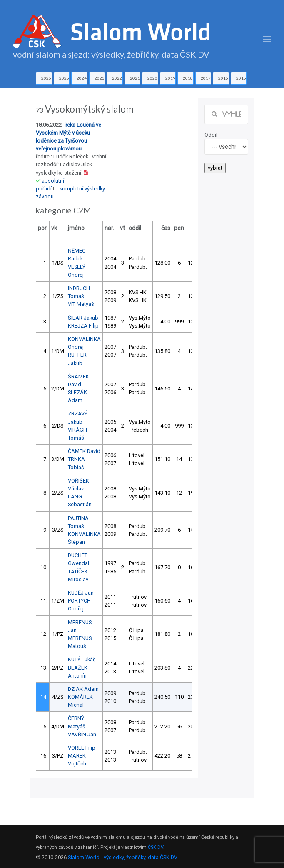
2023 (100, 78)
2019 (170, 78)
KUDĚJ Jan (81, 593)
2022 (117, 78)
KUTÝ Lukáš (82, 659)
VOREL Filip (82, 748)
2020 (152, 78)
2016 (223, 78)
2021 (135, 78)
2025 (64, 78)
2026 (46, 78)
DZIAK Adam (83, 689)
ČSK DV (156, 847)
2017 (206, 78)
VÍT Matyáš (81, 304)
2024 (82, 78)
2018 (188, 78)
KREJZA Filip (83, 326)
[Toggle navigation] (267, 39)
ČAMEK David (84, 451)
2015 (241, 78)
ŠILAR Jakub (83, 318)
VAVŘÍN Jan (82, 734)
